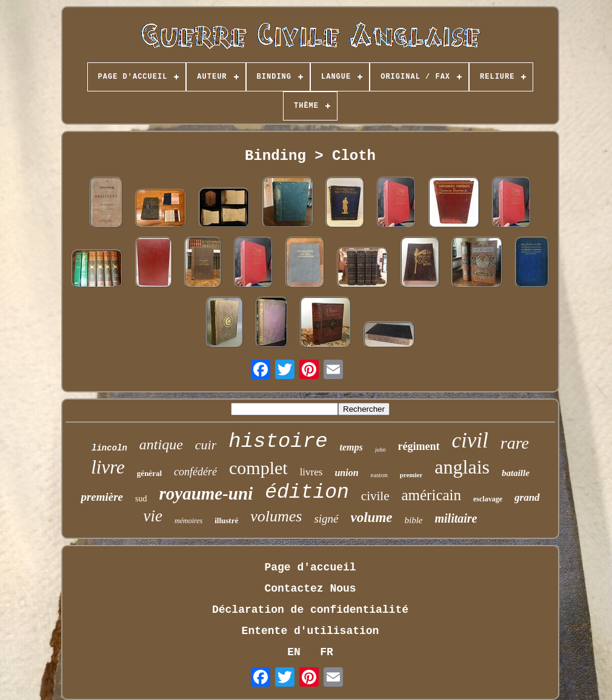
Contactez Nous (310, 589)
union (346, 473)
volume (372, 517)
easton (379, 475)
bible (414, 520)
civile (375, 496)
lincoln (109, 448)
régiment (419, 446)
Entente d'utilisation (311, 631)
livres (311, 472)
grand (527, 497)
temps (351, 447)
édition (307, 493)
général (149, 473)
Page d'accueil (310, 567)
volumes (276, 516)
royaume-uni (206, 494)
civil (470, 441)
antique (161, 444)
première (102, 497)
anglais (462, 467)
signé (326, 519)
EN (294, 652)
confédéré (195, 472)
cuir (206, 445)
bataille (516, 473)
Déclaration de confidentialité (310, 610)
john (381, 450)
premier (411, 475)
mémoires (188, 521)
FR (327, 652)
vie (152, 516)
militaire (456, 518)
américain (431, 495)
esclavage (488, 499)
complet (258, 468)
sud (141, 499)
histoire (278, 441)
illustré (226, 520)
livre (108, 467)
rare (515, 443)
